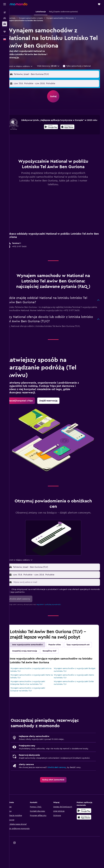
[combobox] (27, 66)
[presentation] (71, 129)
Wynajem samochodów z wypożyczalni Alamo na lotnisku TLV (75, 689)
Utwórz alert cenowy (64, 786)
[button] (5, 4)
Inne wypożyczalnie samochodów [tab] (34, 657)
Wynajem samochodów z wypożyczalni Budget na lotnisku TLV (75, 683)
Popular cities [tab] (61, 657)
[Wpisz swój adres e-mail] (59, 595)
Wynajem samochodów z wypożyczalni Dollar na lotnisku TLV (75, 696)
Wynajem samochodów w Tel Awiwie (67, 18)
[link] (28, 410)
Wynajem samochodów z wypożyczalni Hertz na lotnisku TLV (34, 689)
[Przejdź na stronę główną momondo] (19, 4)
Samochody (18, 18)
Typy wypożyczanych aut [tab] (30, 664)
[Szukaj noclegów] (5, 18)
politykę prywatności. (60, 617)
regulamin (47, 617)
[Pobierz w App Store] (71, 129)
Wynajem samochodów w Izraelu (38, 18)
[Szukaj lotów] (5, 13)
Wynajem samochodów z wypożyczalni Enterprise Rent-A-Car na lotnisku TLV (34, 696)
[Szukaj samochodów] (5, 24)
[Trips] (5, 32)
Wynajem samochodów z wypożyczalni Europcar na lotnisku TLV (34, 702)
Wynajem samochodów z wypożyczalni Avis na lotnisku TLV (36, 683)
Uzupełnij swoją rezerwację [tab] (60, 664)
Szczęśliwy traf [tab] (85, 664)
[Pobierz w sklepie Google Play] (55, 129)
